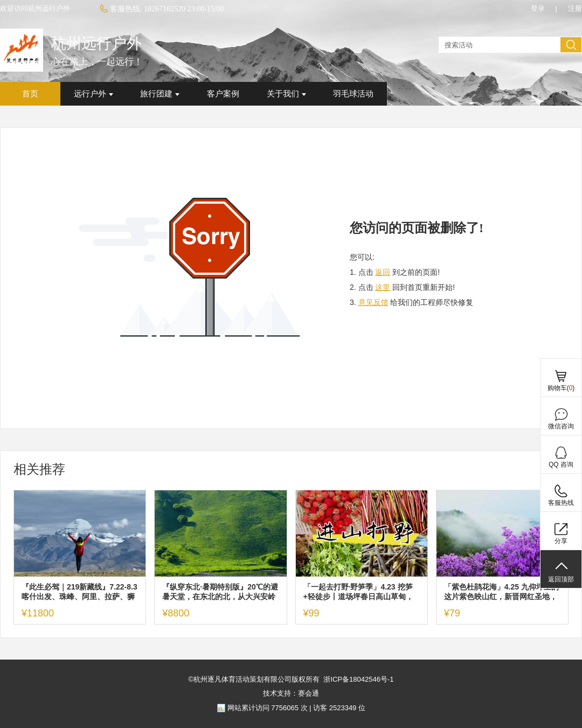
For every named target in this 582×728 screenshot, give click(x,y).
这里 (383, 287)
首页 (30, 94)
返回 (383, 272)
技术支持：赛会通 (291, 693)
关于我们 (286, 94)
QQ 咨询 (561, 464)
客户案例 (223, 94)
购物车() (561, 388)
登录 (538, 8)
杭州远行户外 (96, 43)
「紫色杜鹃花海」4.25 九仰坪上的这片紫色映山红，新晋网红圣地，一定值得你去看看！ (501, 592)
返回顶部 (561, 579)
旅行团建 (160, 94)
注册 (575, 8)
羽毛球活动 (353, 94)
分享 (561, 541)
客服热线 (561, 503)
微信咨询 (561, 426)
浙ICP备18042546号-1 (358, 679)
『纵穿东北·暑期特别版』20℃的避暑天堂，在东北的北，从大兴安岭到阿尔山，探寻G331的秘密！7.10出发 (220, 592)
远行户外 (93, 94)
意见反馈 (373, 302)
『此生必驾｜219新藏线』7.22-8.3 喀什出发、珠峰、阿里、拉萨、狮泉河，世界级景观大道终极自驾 (79, 592)
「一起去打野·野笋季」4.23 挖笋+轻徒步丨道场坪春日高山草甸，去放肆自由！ (358, 592)
